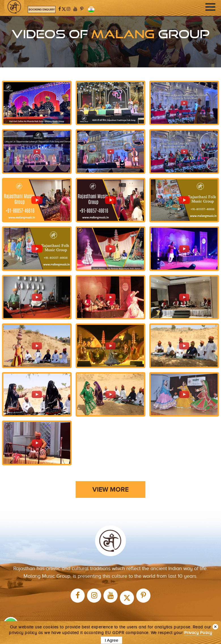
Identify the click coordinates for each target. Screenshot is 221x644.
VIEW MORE (110, 489)
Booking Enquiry (42, 9)
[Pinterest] (82, 9)
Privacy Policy (198, 633)
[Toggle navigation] (210, 7)
